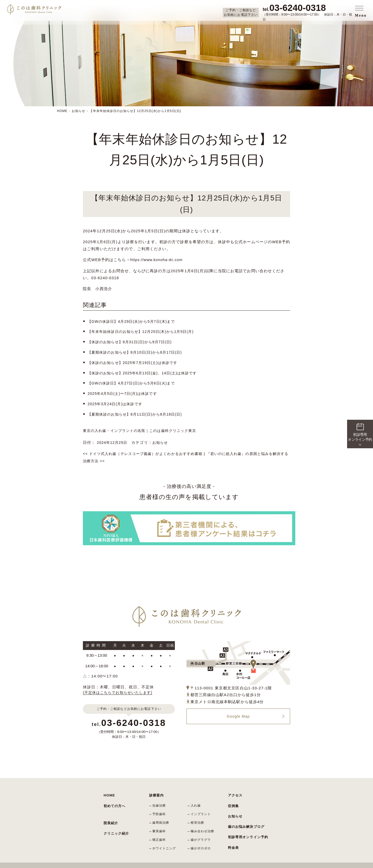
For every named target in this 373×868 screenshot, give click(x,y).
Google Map (238, 713)
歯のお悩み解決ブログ (245, 815)
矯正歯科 (160, 831)
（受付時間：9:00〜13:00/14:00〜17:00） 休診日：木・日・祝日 (308, 12)
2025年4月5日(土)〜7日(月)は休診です (124, 392)
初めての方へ (114, 799)
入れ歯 (196, 801)
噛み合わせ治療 (203, 824)
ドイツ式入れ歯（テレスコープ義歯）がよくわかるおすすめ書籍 (147, 451)
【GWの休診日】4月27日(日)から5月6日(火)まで (134, 382)
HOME (62, 111)
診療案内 (156, 792)
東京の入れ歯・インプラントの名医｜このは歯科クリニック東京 (144, 428)
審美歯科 (160, 824)
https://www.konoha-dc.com (158, 260)
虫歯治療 (160, 801)
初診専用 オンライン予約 (360, 432)
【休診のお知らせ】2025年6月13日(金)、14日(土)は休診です (146, 372)
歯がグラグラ (202, 831)
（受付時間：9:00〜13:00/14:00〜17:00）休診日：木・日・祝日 (129, 725)
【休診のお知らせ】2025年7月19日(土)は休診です (135, 362)
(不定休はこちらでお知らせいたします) (120, 689)
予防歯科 (160, 809)
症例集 (233, 799)
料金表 (233, 830)
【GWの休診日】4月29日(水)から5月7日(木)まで (134, 321)
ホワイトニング (165, 839)
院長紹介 (110, 814)
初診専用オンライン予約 (247, 823)
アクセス (235, 792)
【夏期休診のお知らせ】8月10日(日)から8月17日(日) (138, 351)
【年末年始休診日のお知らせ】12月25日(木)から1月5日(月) (144, 331)
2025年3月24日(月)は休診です (117, 402)
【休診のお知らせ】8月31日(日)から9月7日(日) (132, 341)
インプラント (202, 809)
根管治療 (198, 816)
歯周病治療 (162, 816)
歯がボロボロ (202, 839)
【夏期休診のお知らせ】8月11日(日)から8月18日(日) (138, 412)
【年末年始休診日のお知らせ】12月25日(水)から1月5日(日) (136, 111)
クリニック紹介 (116, 822)
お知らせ (79, 111)
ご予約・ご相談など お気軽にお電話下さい (241, 13)
